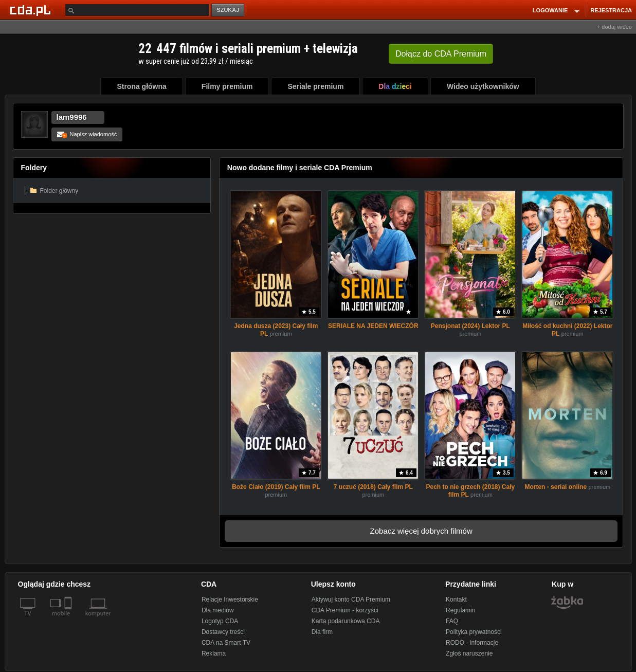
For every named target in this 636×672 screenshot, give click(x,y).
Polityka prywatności (474, 632)
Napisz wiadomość (87, 134)
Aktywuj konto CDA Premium (351, 600)
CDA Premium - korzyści (345, 610)
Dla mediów (218, 610)
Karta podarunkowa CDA (346, 621)
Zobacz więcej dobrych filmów (421, 531)
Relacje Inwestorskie (230, 600)
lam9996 (72, 117)
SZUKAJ (228, 10)
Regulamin (460, 610)
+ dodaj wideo (614, 27)
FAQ (452, 621)
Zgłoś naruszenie (469, 653)
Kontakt (456, 600)
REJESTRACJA (611, 10)
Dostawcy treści (223, 632)
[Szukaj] (137, 10)
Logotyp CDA (220, 621)
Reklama (214, 653)
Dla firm (322, 632)
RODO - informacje (472, 643)
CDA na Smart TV (226, 643)
